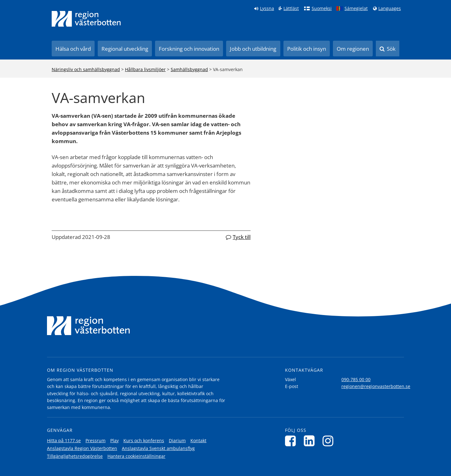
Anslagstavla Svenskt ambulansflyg (158, 448)
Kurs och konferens (144, 440)
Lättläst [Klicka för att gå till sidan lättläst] (291, 8)
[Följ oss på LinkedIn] (311, 441)
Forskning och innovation (189, 49)
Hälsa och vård (73, 49)
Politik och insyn (307, 49)
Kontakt (198, 440)
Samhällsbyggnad (189, 69)
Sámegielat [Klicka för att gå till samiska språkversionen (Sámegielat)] (356, 8)
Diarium (177, 440)
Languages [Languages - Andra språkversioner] (390, 8)
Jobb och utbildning (253, 49)
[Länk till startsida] (86, 19)
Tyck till (242, 237)
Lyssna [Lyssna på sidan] (267, 8)
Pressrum (96, 440)
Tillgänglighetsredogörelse (75, 456)
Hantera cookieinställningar (136, 456)
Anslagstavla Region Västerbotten (82, 448)
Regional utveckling (125, 49)
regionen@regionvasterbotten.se (376, 386)
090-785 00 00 (356, 379)
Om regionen (353, 49)
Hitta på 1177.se (64, 440)
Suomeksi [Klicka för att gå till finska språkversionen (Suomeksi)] (322, 8)
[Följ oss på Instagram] (330, 441)
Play (114, 440)
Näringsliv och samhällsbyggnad (86, 69)
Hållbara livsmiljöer (145, 69)
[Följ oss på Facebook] (292, 441)
